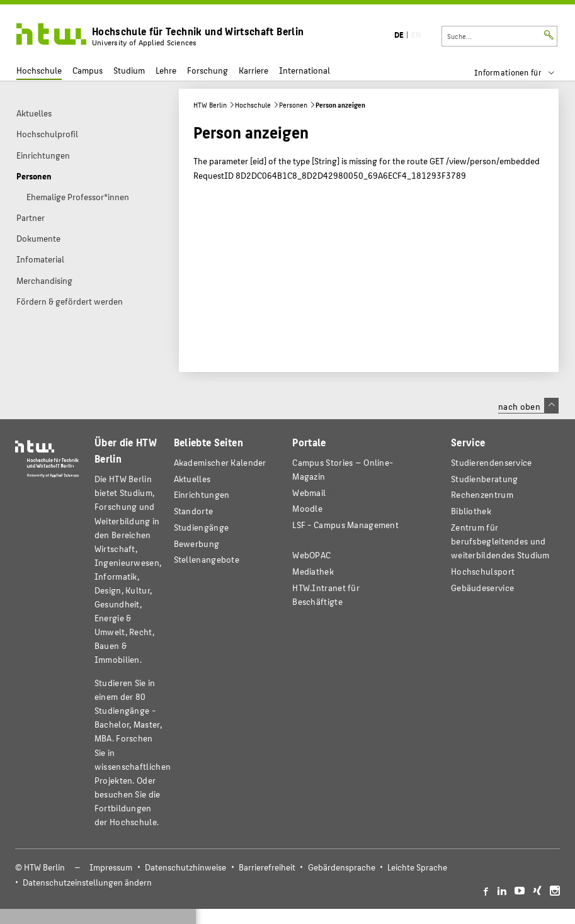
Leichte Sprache (417, 867)
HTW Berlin (210, 105)
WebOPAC (311, 555)
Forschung (208, 70)
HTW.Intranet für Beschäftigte (326, 594)
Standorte (194, 511)
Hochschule (39, 70)
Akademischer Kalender (220, 462)
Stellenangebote (207, 559)
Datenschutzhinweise (185, 867)
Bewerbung (197, 544)
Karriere (253, 70)
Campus (88, 70)
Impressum (111, 867)
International (305, 70)
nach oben (528, 406)
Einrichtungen (202, 494)
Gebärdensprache (342, 867)
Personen (293, 105)
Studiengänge (202, 527)
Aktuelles (192, 479)
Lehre (166, 70)
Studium (129, 70)
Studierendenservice (492, 462)
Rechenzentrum (482, 494)
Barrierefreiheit (267, 867)
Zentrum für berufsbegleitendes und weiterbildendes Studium (500, 541)
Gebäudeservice (482, 588)
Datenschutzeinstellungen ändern (87, 882)
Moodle (307, 508)
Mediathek (313, 571)
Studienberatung (484, 479)
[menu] (522, 72)
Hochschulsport (483, 571)
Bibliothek (471, 511)
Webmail (309, 493)
